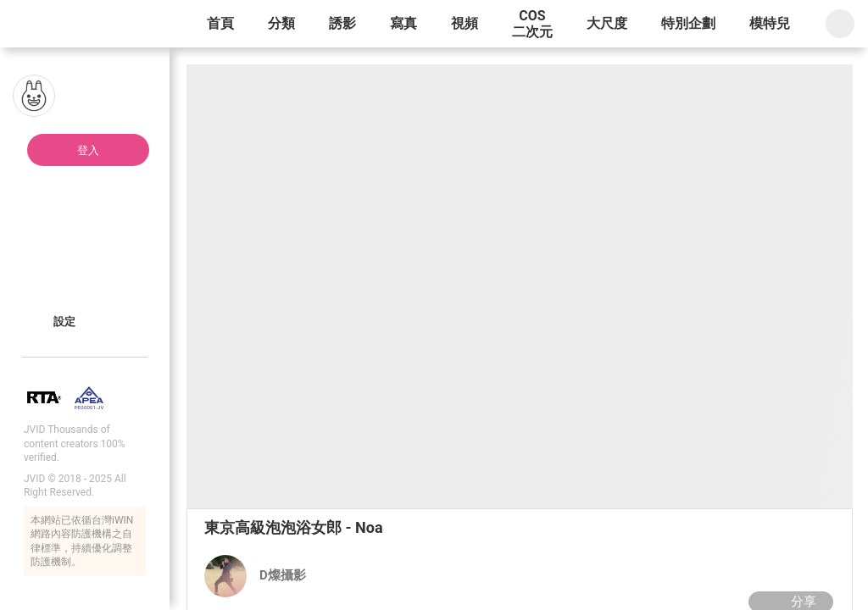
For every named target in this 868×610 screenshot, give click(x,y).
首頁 (220, 23)
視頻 (465, 23)
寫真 (403, 23)
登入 (88, 150)
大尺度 (607, 23)
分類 (281, 23)
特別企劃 (688, 23)
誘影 (342, 23)
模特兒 (770, 23)
